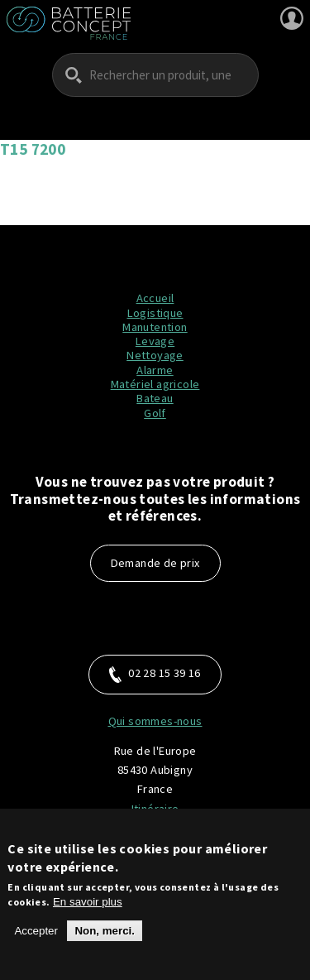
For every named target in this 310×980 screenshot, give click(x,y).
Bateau (155, 398)
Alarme (155, 370)
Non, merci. (105, 939)
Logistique (155, 313)
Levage (155, 341)
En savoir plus (88, 910)
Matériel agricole (155, 384)
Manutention (155, 327)
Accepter (36, 939)
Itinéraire (155, 809)
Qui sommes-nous (155, 721)
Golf (155, 413)
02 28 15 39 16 (155, 674)
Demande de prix (155, 563)
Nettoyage (155, 355)
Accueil (155, 298)
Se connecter (292, 18)
